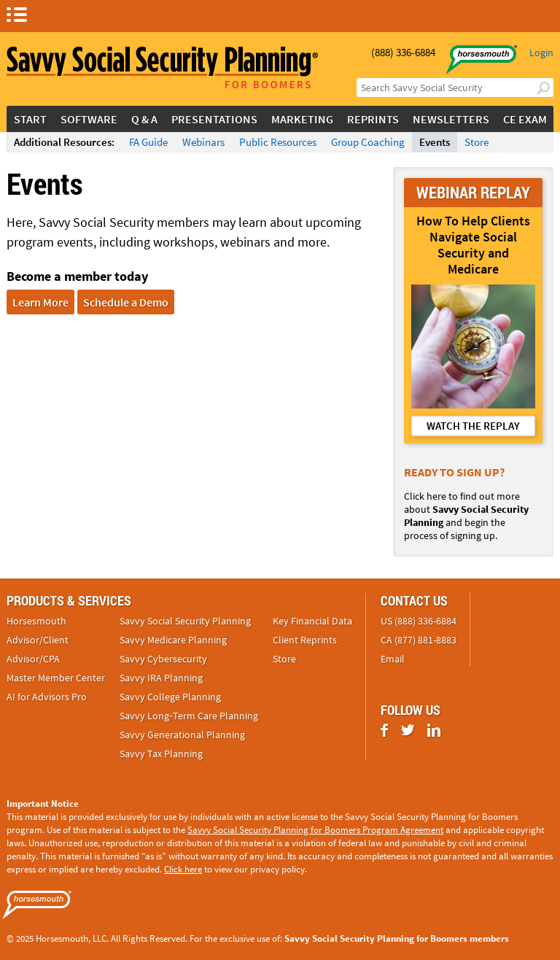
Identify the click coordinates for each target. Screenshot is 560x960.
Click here (183, 869)
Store (477, 142)
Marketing (302, 119)
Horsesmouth (36, 621)
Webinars (203, 142)
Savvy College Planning (170, 697)
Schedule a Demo (126, 302)
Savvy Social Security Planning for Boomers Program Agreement (315, 830)
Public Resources (278, 142)
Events (435, 142)
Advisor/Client (38, 640)
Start (30, 119)
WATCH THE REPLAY (473, 426)
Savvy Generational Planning (182, 735)
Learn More (40, 302)
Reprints (373, 119)
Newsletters (451, 119)
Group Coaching (368, 142)
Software (89, 119)
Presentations (214, 119)
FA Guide (148, 142)
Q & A (144, 119)
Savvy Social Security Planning (185, 621)
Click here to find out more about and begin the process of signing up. (466, 516)
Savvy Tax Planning (161, 754)
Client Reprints (305, 640)
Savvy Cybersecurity (163, 659)
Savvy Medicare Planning (173, 640)
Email (393, 659)
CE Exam (525, 119)
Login (541, 53)
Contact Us (414, 600)
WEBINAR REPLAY (473, 192)
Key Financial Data (312, 621)
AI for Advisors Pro (47, 697)
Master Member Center (56, 678)
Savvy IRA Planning (161, 678)
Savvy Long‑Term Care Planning (189, 716)
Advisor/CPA (33, 659)
